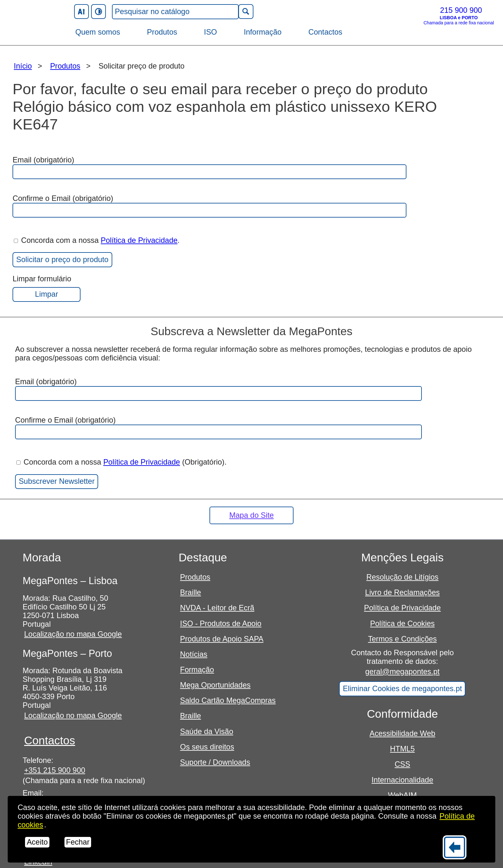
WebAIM (403, 795)
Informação (263, 32)
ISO (211, 32)
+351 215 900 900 (55, 770)
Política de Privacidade (139, 240)
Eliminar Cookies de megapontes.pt (402, 689)
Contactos (325, 32)
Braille (190, 592)
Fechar (78, 842)
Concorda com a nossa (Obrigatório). (121, 462)
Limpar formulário (47, 288)
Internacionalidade (402, 780)
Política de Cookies (402, 624)
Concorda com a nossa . (97, 240)
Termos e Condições (402, 639)
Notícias (194, 654)
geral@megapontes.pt (403, 672)
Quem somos (98, 32)
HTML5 (402, 749)
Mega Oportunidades (215, 685)
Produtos (162, 32)
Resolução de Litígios (402, 577)
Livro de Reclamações (402, 592)
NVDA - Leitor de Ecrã (217, 608)
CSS (402, 764)
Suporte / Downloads (215, 762)
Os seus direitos (207, 747)
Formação (197, 670)
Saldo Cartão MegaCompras (228, 700)
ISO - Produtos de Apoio (221, 624)
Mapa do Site (252, 515)
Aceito (37, 842)
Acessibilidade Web (402, 733)
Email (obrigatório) (209, 167)
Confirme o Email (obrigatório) (209, 206)
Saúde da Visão (207, 732)
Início (23, 66)
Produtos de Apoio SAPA (222, 639)
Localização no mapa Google (73, 634)
